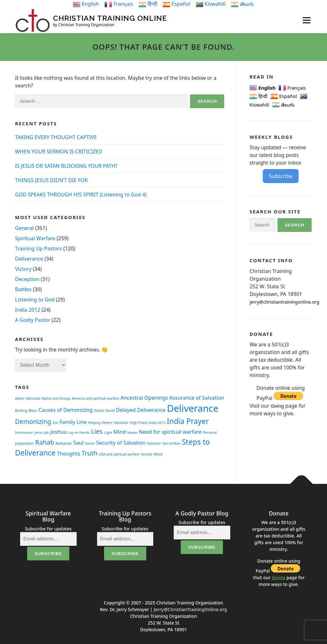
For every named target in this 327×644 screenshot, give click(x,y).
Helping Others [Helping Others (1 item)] (100, 423)
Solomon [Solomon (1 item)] (154, 443)
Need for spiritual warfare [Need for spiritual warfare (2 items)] (170, 432)
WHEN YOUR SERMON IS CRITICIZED (59, 152)
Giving (277, 406)
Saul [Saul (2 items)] (79, 442)
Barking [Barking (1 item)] (21, 411)
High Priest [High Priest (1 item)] (138, 423)
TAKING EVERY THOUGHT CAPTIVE (56, 137)
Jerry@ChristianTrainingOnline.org (190, 609)
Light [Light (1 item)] (108, 432)
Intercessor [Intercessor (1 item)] (24, 432)
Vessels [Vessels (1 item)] (147, 454)
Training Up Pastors (38, 248)
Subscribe (281, 176)
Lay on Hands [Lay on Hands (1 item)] (79, 432)
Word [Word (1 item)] (158, 454)
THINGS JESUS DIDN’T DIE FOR (51, 180)
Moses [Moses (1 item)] (132, 432)
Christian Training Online (110, 18)
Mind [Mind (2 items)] (120, 432)
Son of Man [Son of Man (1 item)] (171, 443)
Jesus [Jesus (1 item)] (39, 432)
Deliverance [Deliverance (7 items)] (193, 408)
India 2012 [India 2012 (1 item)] (157, 423)
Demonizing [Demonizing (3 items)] (33, 422)
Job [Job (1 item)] (47, 432)
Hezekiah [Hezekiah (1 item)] (121, 423)
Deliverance (29, 258)
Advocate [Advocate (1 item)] (33, 398)
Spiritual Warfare (35, 238)
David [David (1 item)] (110, 411)
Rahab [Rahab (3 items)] (45, 442)
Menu (306, 20)
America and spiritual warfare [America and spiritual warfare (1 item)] (95, 398)
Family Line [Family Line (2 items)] (73, 422)
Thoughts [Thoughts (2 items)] (68, 454)
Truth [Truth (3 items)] (89, 453)
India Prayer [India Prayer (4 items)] (188, 421)
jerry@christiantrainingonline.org (284, 302)
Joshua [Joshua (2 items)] (59, 432)
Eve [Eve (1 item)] (55, 423)
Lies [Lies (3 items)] (97, 431)
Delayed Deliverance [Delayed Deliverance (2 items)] (141, 410)
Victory (23, 269)
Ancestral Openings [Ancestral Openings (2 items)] (144, 397)
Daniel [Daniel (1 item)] (99, 411)
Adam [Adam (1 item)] (20, 398)
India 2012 (28, 309)
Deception (27, 279)
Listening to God (35, 299)
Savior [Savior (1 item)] (90, 443)
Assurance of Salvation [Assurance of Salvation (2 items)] (197, 397)
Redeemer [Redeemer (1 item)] (64, 443)
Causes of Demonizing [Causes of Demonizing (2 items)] (65, 410)
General (24, 228)
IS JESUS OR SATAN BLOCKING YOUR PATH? (66, 166)
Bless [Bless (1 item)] (33, 411)
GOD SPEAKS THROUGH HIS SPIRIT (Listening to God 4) (81, 195)
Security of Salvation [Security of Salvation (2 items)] (121, 442)
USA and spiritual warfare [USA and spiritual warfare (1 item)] (119, 454)
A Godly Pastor (33, 320)
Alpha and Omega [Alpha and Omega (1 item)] (56, 398)
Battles (23, 289)
